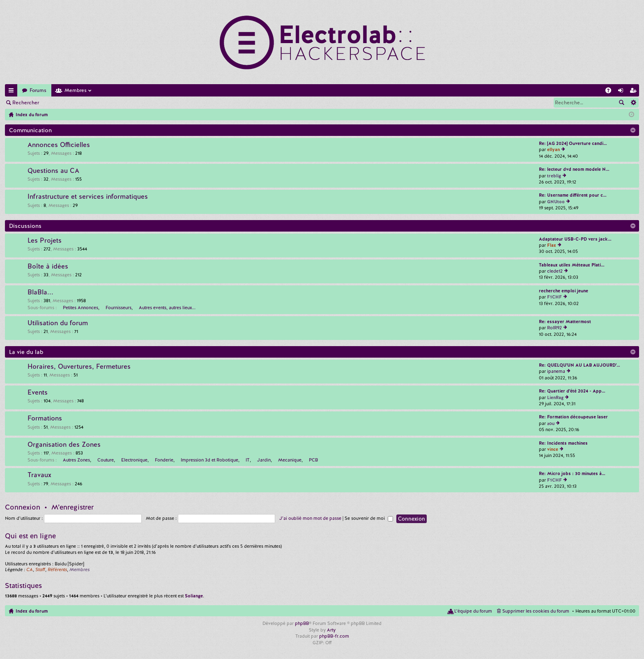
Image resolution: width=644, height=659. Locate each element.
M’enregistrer (103, 103)
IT (248, 460)
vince (553, 449)
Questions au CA (53, 171)
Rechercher (26, 103)
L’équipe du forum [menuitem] (473, 611)
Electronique (134, 460)
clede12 (555, 271)
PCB (313, 460)
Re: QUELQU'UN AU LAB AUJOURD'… (580, 365)
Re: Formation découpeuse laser (573, 417)
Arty (331, 630)
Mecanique (290, 460)
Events (38, 393)
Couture (106, 460)
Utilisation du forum (58, 323)
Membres (76, 90)
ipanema (556, 371)
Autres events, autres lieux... (167, 308)
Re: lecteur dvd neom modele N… (574, 169)
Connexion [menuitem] (622, 92)
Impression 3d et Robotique (209, 460)
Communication (30, 130)
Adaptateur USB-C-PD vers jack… (575, 239)
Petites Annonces (80, 308)
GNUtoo (556, 202)
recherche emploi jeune (563, 291)
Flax (552, 245)
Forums (38, 90)
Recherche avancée (633, 103)
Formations (45, 418)
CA (30, 569)
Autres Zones (76, 460)
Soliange (194, 596)
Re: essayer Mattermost (565, 321)
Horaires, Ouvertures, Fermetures (79, 367)
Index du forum (32, 611)
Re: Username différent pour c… (573, 195)
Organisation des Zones (64, 445)
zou (551, 423)
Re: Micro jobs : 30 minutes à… (572, 473)
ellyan (553, 149)
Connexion (63, 103)
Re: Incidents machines (563, 443)
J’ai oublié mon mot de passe (310, 518)
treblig (554, 176)
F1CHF (554, 297)
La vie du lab (26, 352)
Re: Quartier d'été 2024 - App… (572, 391)
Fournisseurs (118, 308)
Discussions (25, 226)
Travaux (39, 475)
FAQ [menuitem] (611, 92)
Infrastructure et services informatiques (88, 197)
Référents (57, 569)
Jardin (264, 460)
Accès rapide (13, 92)
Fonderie (164, 460)
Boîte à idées (48, 266)
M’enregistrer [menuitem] (635, 92)
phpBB (302, 623)
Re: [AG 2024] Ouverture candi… (573, 143)
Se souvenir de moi (369, 518)
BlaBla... (40, 292)
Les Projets (45, 241)
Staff (40, 569)
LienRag (555, 397)
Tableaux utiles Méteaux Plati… (572, 265)
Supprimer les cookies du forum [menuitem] (536, 611)
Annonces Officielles (59, 145)
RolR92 (554, 328)
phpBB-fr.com (334, 636)
